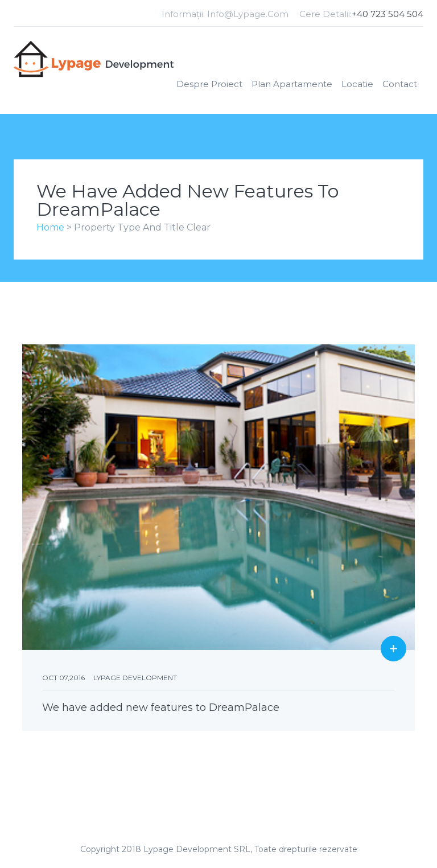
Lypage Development (135, 678)
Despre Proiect (209, 84)
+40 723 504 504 (387, 14)
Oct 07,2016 (63, 678)
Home (50, 227)
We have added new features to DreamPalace (161, 707)
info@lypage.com (248, 14)
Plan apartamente (292, 84)
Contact (400, 84)
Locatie (357, 84)
